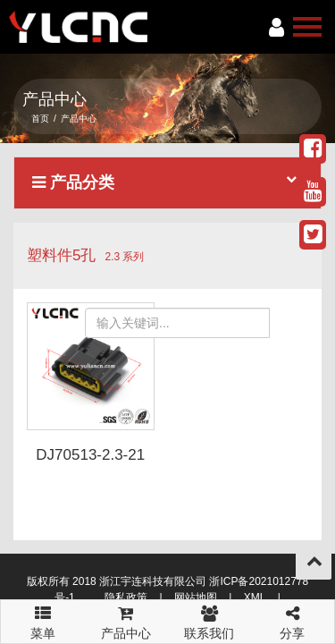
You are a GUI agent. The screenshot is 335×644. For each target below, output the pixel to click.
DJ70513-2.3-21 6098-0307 (90, 463)
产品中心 (126, 620)
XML (255, 597)
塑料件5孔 (61, 255)
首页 (40, 119)
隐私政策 (126, 597)
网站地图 (196, 597)
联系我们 (209, 620)
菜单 (42, 614)
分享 (293, 620)
